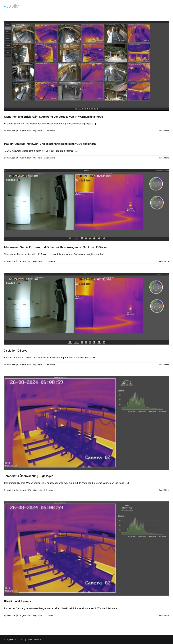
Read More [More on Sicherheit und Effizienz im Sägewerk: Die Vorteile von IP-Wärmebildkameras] (164, 131)
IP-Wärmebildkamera (18, 601)
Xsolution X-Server (16, 351)
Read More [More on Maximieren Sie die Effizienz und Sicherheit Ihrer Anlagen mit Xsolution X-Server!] (164, 261)
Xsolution (11, 131)
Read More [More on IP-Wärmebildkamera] (164, 615)
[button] (164, 7)
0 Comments (49, 131)
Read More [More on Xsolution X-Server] (164, 365)
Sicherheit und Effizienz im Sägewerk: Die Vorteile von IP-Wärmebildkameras (54, 117)
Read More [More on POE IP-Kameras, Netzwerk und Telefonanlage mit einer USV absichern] (164, 158)
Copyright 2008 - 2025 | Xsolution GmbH (23, 640)
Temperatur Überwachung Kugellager (28, 476)
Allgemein (37, 131)
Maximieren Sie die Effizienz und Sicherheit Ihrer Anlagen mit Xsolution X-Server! (56, 247)
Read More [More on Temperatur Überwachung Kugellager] (164, 490)
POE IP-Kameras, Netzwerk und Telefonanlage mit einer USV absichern (50, 144)
